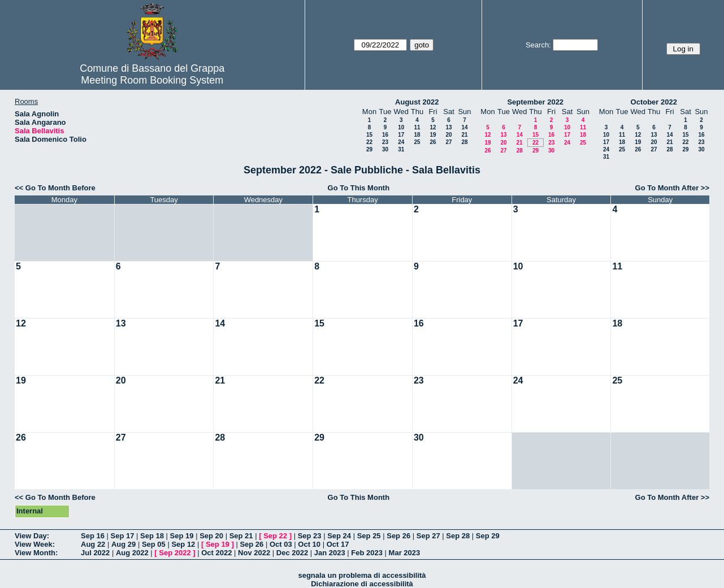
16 (385, 135)
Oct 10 (309, 544)
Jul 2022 (95, 553)
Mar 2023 (405, 553)
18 (417, 135)
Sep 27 (428, 536)
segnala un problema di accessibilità (362, 575)
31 (401, 149)
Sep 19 (182, 536)
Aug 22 (93, 544)
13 (448, 127)
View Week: (35, 544)
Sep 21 (241, 536)
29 (369, 149)
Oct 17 (338, 544)
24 (401, 142)
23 (385, 142)
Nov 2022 (254, 553)
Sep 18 (152, 536)
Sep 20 (211, 536)
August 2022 (417, 102)
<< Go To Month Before (55, 188)
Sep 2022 (175, 553)
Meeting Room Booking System (152, 80)
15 (369, 135)
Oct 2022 (216, 553)
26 (433, 142)
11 (417, 127)
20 (448, 135)
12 (433, 127)
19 (433, 135)
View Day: (32, 536)
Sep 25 (369, 536)
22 (369, 142)
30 (385, 149)
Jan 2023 (330, 553)
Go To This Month (359, 188)
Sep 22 (275, 536)
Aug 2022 (132, 553)
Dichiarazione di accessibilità (362, 584)
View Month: (36, 553)
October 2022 (654, 102)
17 (401, 135)
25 (417, 142)
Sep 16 (93, 536)
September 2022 (535, 102)
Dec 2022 (292, 553)
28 (464, 142)
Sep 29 (488, 536)
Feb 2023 (367, 553)
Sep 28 (458, 536)
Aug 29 (123, 544)
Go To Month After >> (672, 188)
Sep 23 (310, 536)
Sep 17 (123, 536)
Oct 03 (281, 544)
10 (401, 127)
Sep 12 (183, 544)
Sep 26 (398, 536)
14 (464, 127)
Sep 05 (154, 544)
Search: (538, 45)
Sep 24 (339, 536)
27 (448, 142)
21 (464, 135)
